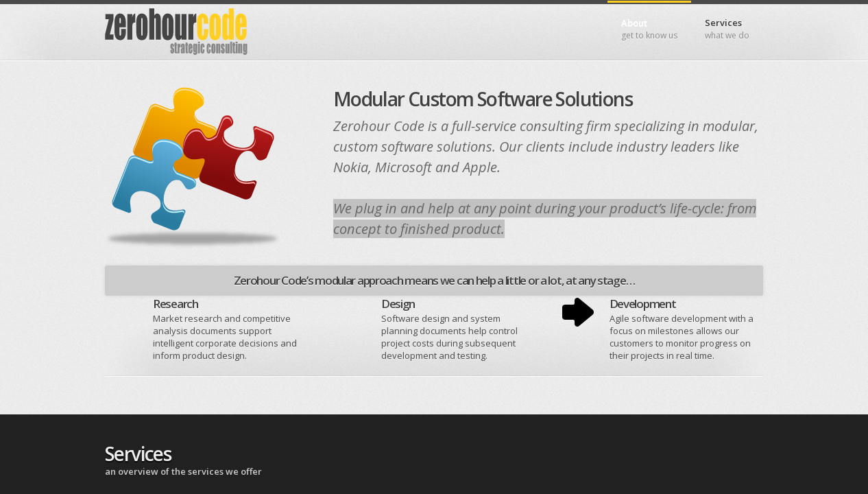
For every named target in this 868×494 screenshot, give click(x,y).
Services (727, 29)
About (649, 29)
